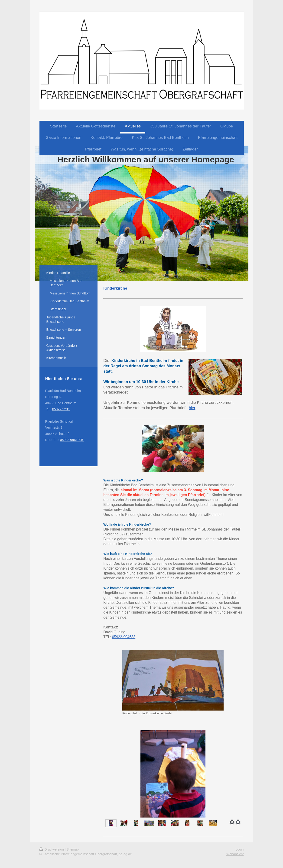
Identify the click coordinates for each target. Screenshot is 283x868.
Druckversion (52, 849)
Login (240, 849)
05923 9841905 (72, 440)
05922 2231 (61, 409)
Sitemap (73, 849)
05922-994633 (124, 637)
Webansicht (235, 854)
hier (192, 408)
